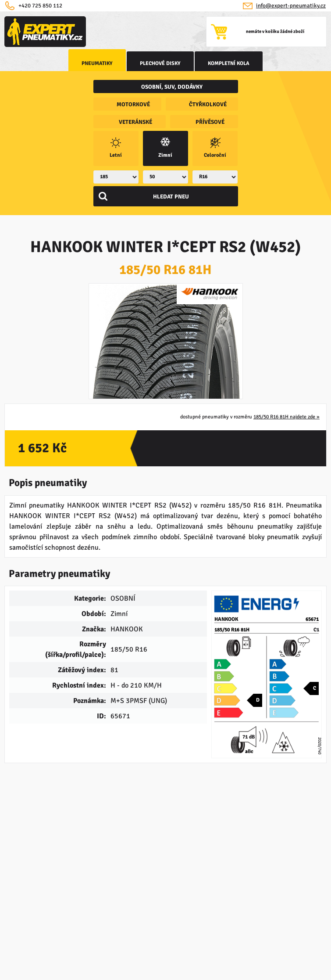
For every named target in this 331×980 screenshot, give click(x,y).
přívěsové (210, 122)
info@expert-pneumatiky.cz (291, 6)
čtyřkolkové (208, 104)
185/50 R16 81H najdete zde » (287, 417)
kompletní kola (229, 63)
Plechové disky (160, 63)
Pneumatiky (97, 63)
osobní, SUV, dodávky (172, 87)
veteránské (135, 122)
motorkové (133, 104)
